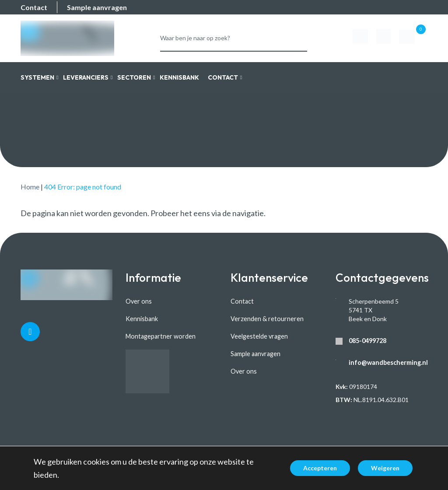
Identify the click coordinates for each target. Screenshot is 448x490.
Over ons (138, 301)
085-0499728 (367, 341)
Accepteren (320, 468)
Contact (34, 7)
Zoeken (297, 35)
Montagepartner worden (159, 336)
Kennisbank (142, 319)
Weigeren (385, 468)
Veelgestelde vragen (259, 336)
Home (30, 187)
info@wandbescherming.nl (387, 362)
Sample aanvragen (97, 7)
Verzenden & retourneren (266, 319)
